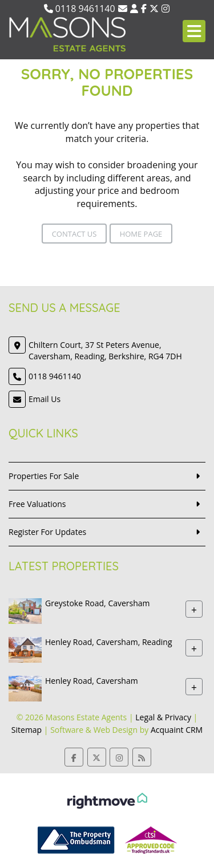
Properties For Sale (44, 476)
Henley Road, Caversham (92, 681)
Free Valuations (37, 504)
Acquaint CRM (177, 730)
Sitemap (27, 730)
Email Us (45, 399)
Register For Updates (47, 532)
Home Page (141, 234)
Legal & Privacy (163, 717)
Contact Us (74, 234)
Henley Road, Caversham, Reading (108, 642)
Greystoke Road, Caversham (98, 603)
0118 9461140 (80, 9)
